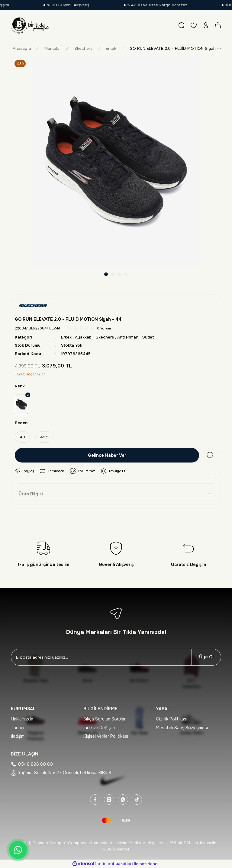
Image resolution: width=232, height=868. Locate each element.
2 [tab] (113, 274)
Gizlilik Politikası (172, 719)
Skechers (105, 337)
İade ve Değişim (99, 728)
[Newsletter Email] (101, 657)
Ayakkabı (84, 337)
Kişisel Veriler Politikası (106, 736)
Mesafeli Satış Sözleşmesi (182, 728)
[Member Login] (206, 25)
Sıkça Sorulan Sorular (105, 719)
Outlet (148, 337)
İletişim (18, 736)
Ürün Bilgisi (31, 494)
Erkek (66, 337)
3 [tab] (119, 274)
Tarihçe (18, 728)
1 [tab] (106, 274)
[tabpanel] (116, 161)
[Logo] (30, 25)
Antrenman (128, 337)
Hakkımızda (22, 719)
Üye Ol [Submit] (206, 657)
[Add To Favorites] (210, 455)
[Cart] (218, 25)
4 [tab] (126, 274)
